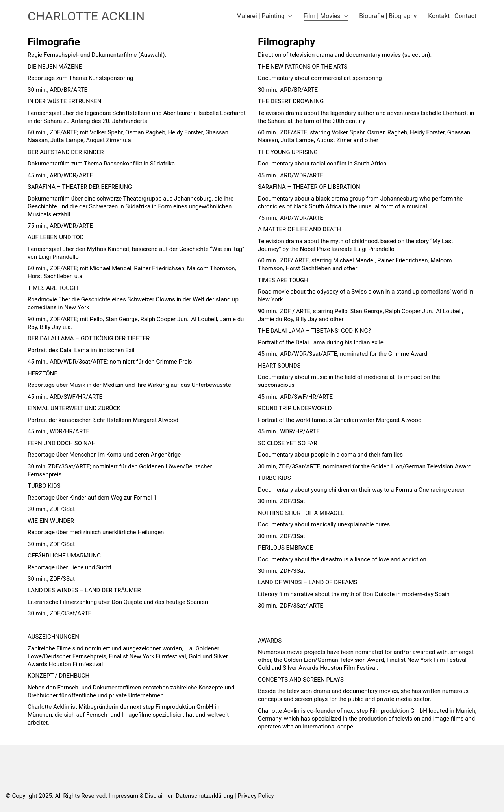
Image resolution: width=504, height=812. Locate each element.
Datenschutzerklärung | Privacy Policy (225, 796)
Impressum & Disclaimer (141, 796)
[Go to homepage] (86, 16)
